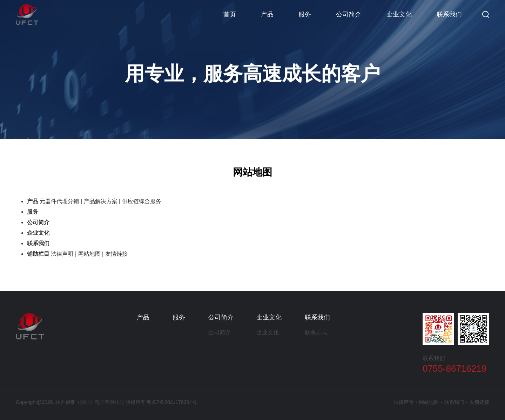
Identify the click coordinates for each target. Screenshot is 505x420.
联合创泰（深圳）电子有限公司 (27, 14)
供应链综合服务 (142, 201)
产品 (267, 14)
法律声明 (62, 254)
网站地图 (89, 254)
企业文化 (399, 14)
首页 (230, 14)
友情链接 (116, 254)
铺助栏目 (38, 254)
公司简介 (349, 14)
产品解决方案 (101, 201)
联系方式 (316, 332)
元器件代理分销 (59, 201)
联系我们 (449, 14)
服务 (305, 14)
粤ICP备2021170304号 (172, 402)
